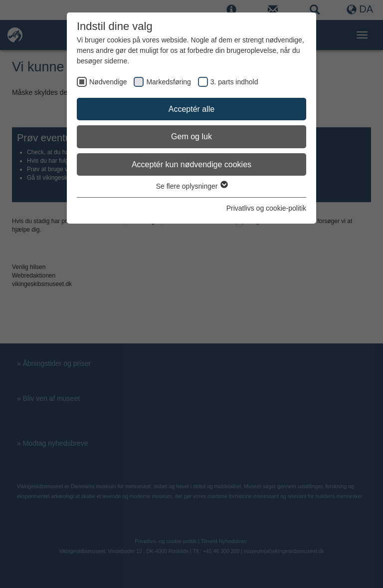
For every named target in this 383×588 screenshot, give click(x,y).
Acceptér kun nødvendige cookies (191, 164)
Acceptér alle (192, 109)
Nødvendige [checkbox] (108, 82)
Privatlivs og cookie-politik (266, 208)
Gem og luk (191, 137)
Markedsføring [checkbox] (168, 82)
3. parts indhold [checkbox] (234, 82)
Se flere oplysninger (192, 186)
